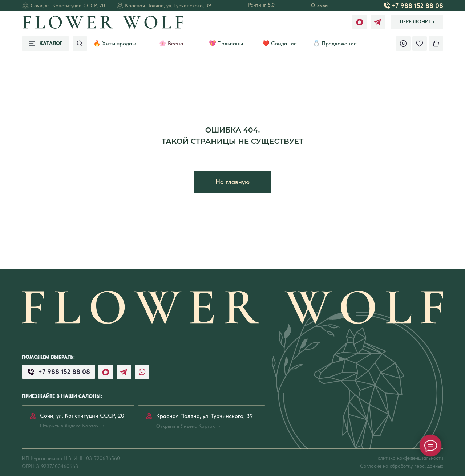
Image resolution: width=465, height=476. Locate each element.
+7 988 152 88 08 (417, 6)
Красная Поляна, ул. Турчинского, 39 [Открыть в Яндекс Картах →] (168, 5)
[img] (436, 44)
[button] (417, 22)
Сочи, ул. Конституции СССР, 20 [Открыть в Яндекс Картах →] (68, 5)
